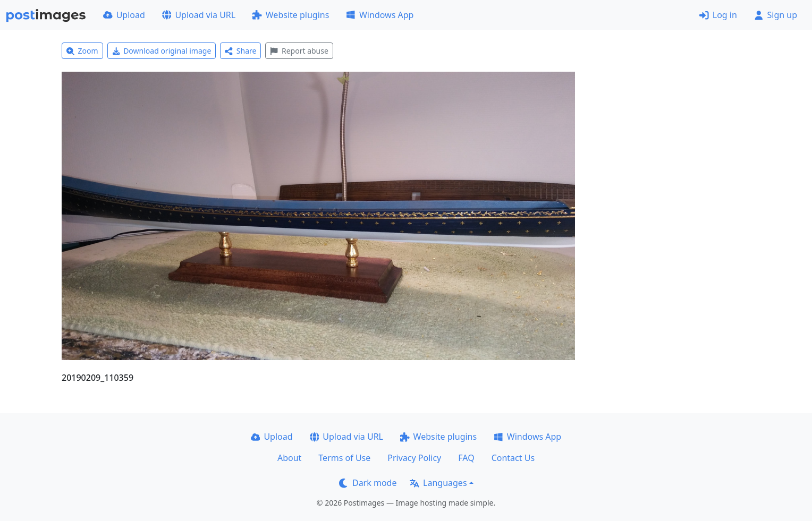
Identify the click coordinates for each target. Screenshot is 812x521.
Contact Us (513, 458)
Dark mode (368, 483)
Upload (124, 15)
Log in (718, 15)
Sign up (776, 15)
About (289, 458)
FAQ (466, 458)
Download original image (162, 51)
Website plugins (291, 15)
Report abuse (299, 51)
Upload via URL (199, 15)
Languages (438, 483)
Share (240, 51)
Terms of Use (344, 458)
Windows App (380, 15)
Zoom (82, 51)
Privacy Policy (414, 458)
